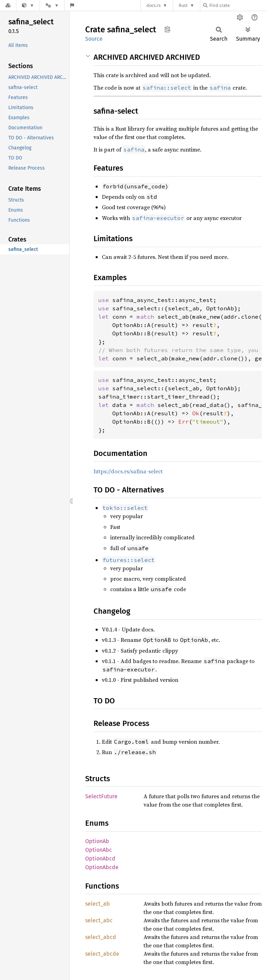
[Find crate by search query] (238, 5)
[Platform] (52, 5)
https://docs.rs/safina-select (128, 471)
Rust (183, 5)
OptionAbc (99, 850)
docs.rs (153, 5)
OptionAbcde (102, 867)
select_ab (98, 904)
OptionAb (97, 841)
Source (94, 39)
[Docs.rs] (8, 5)
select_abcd (101, 937)
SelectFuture (101, 796)
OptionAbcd (100, 859)
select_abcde (102, 954)
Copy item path (167, 29)
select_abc (99, 920)
